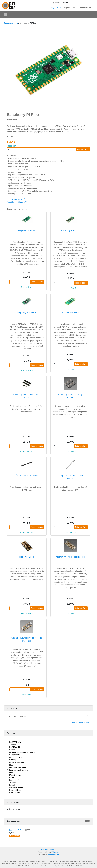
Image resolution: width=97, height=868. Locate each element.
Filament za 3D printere (19, 770)
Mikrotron (55, 852)
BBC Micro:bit (15, 747)
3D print (13, 783)
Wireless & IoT (15, 793)
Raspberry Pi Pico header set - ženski (27, 396)
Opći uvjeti (52, 849)
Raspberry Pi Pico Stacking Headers (70, 396)
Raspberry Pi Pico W (70, 231)
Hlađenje (13, 760)
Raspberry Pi (14, 780)
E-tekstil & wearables (18, 768)
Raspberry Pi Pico (20, 830)
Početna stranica (11, 23)
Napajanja (13, 778)
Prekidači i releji (16, 790)
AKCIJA (12, 740)
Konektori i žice (16, 757)
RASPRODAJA (15, 742)
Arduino (13, 745)
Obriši (88, 821)
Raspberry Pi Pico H (27, 231)
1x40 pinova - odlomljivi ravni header (70, 477)
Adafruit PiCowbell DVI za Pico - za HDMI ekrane (27, 639)
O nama (44, 849)
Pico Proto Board (27, 557)
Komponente (15, 755)
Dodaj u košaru (83, 149)
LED (11, 773)
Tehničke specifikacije (16, 202)
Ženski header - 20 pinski (27, 476)
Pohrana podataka (17, 762)
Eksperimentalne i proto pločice (22, 752)
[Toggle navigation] (6, 15)
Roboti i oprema (16, 785)
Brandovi (13, 750)
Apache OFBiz (53, 855)
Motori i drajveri (16, 775)
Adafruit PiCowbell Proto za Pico (70, 557)
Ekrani (12, 765)
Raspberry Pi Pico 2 (70, 313)
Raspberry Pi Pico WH (27, 313)
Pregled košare (56, 8)
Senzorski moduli (16, 788)
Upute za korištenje (15, 199)
